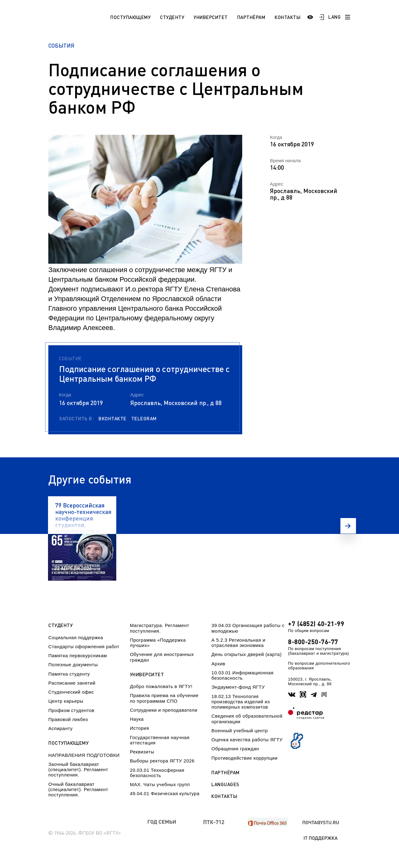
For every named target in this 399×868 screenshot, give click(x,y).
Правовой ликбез (68, 719)
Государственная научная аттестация (160, 740)
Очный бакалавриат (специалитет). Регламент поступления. (78, 790)
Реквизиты (142, 752)
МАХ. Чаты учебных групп (160, 784)
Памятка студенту (69, 674)
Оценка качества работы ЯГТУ (247, 740)
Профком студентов (71, 710)
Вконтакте (113, 419)
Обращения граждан (235, 749)
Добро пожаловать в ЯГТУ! (161, 686)
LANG (334, 17)
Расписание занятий (72, 683)
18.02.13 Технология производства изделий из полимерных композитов (240, 702)
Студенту (172, 17)
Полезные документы (73, 665)
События (61, 46)
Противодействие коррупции (244, 758)
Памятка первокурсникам (78, 656)
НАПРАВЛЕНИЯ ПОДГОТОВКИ (84, 755)
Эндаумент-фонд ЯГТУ (238, 687)
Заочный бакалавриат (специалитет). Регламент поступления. (78, 770)
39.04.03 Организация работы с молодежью (248, 628)
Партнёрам (251, 17)
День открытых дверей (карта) (246, 654)
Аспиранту (60, 728)
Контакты (288, 17)
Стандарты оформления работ (84, 646)
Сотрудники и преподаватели (164, 710)
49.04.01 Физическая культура (165, 793)
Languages (225, 784)
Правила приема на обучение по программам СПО (164, 698)
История (140, 728)
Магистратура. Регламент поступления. (160, 628)
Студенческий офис (71, 692)
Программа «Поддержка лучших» (158, 643)
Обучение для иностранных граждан (162, 657)
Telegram (144, 419)
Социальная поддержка (76, 637)
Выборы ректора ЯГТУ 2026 (162, 761)
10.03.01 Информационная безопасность (242, 675)
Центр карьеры (66, 701)
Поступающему (130, 17)
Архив (218, 664)
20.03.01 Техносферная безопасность (157, 773)
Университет (211, 17)
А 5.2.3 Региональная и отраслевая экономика (238, 643)
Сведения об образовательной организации (247, 719)
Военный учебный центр (240, 731)
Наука (137, 719)
